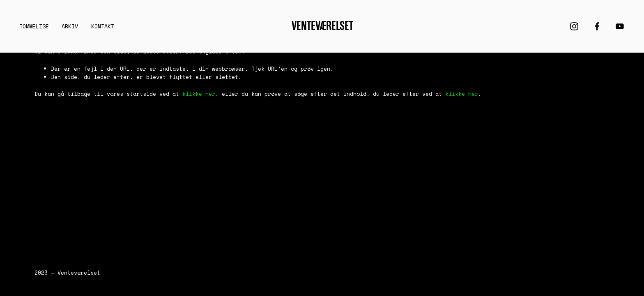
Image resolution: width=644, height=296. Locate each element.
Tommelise (34, 26)
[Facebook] (597, 26)
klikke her (199, 94)
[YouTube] (620, 26)
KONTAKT (103, 26)
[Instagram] (574, 26)
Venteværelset (322, 26)
